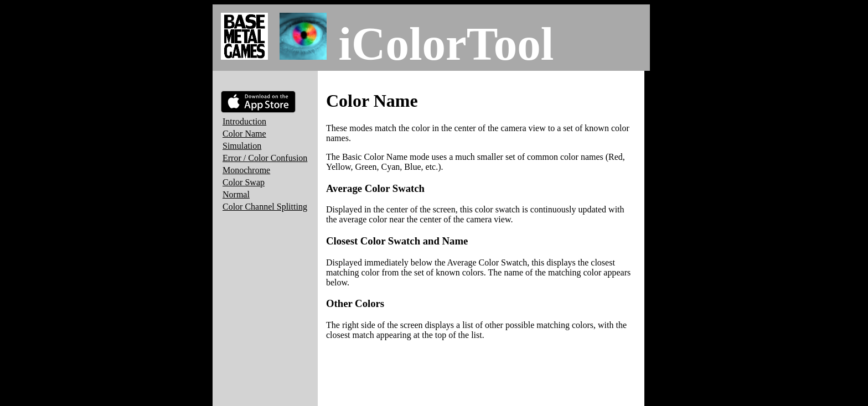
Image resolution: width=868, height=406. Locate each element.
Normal (236, 194)
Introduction (244, 121)
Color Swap (244, 182)
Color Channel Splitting (265, 207)
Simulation (242, 146)
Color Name (244, 134)
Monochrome (246, 170)
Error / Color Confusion (265, 158)
